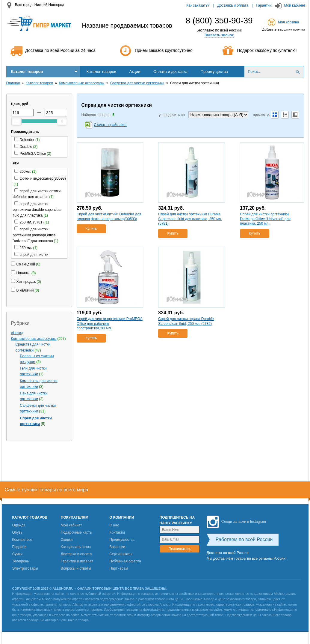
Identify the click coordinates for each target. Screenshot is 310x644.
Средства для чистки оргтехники (137, 83)
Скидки (67, 540)
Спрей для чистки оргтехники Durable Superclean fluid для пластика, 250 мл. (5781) (190, 219)
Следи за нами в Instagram (236, 522)
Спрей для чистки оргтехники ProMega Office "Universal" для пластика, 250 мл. (265, 219)
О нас (114, 525)
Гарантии (264, 5)
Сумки (18, 554)
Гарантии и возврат (77, 561)
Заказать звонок (219, 35)
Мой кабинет (295, 5)
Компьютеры (23, 540)
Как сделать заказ (76, 547)
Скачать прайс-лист (111, 125)
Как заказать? (198, 5)
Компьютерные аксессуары (82, 83)
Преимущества (214, 72)
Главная (13, 83)
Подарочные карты (77, 532)
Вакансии (117, 547)
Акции (135, 72)
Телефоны (21, 561)
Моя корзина (289, 22)
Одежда (19, 525)
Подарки (19, 547)
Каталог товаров (27, 72)
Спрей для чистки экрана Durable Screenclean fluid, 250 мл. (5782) (186, 321)
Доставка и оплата (233, 5)
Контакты (117, 532)
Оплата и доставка (170, 72)
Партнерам (119, 568)
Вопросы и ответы (76, 568)
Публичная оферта (125, 561)
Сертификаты (121, 554)
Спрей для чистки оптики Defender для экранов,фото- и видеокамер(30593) (109, 217)
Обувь (18, 532)
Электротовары (25, 568)
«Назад (17, 333)
